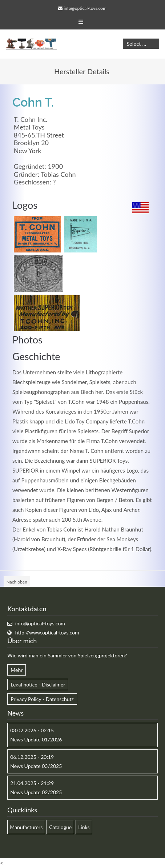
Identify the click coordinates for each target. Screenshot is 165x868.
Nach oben (17, 582)
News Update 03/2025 (36, 766)
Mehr (17, 670)
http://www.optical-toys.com (47, 632)
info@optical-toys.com (85, 8)
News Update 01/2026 (36, 739)
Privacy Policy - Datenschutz (42, 699)
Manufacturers (26, 827)
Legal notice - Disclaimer (38, 684)
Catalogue (60, 827)
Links (84, 827)
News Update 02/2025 (36, 792)
